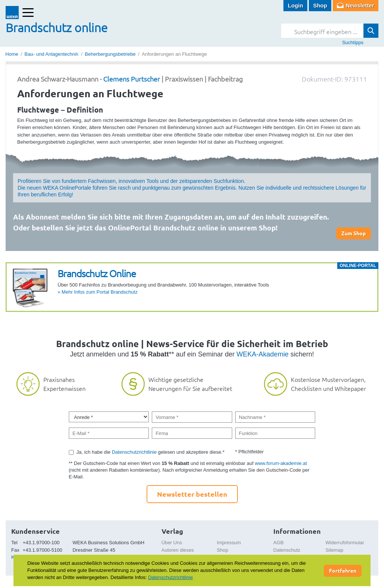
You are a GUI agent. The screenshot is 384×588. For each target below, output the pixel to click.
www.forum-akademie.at (281, 463)
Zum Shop (354, 233)
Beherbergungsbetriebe (110, 54)
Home (12, 54)
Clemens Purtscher (132, 79)
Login (296, 5)
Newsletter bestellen (192, 494)
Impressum (229, 543)
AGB (278, 543)
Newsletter (360, 5)
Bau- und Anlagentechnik (52, 54)
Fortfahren (343, 570)
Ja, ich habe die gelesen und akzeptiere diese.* (150, 452)
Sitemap (334, 550)
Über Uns (172, 543)
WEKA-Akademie (263, 354)
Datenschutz (287, 550)
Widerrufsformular (345, 543)
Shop (320, 5)
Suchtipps (353, 42)
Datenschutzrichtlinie (134, 452)
